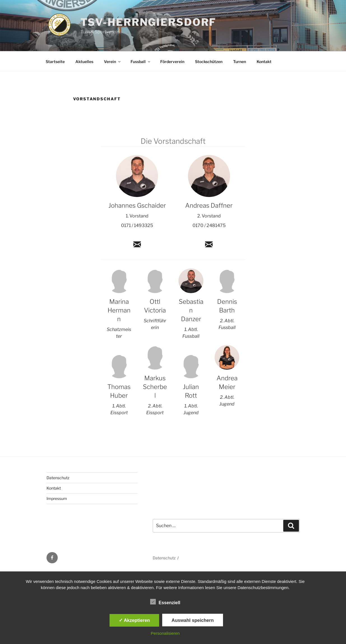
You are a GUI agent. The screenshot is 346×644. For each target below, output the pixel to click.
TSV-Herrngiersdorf (148, 22)
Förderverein (172, 62)
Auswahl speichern (192, 620)
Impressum (57, 498)
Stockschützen (209, 62)
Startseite (55, 62)
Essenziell (165, 602)
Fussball (141, 62)
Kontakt (264, 62)
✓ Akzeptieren (134, 620)
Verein (113, 62)
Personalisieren (165, 633)
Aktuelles (84, 62)
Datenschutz (58, 478)
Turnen (240, 62)
